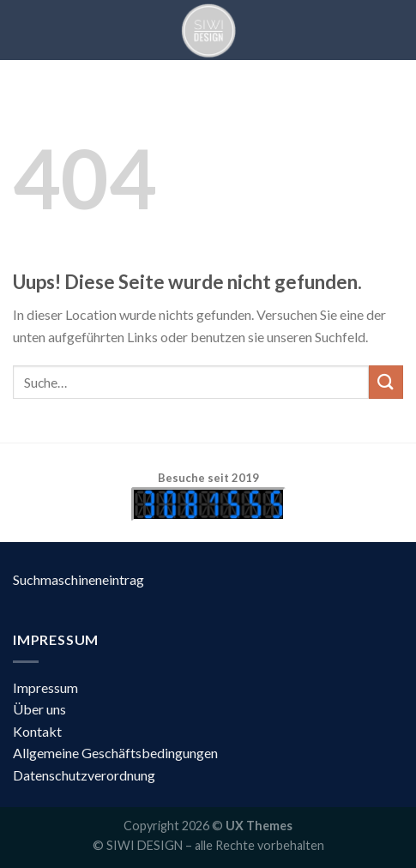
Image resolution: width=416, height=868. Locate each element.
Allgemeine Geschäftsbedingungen (115, 753)
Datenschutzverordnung (84, 775)
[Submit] (386, 382)
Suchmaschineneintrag (78, 579)
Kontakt (37, 731)
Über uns (39, 709)
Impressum (45, 687)
